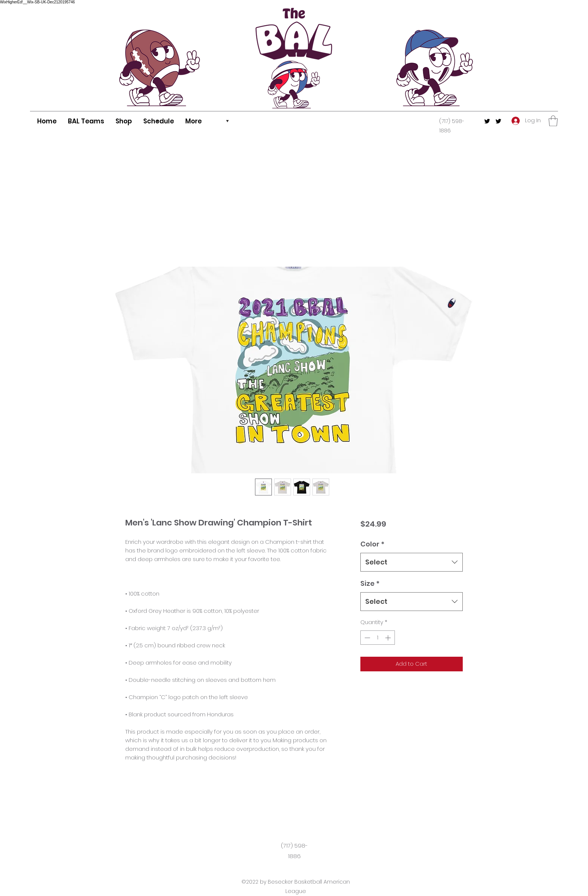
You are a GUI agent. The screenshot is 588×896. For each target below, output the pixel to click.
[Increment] (389, 638)
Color (372, 544)
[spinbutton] (377, 638)
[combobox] (412, 562)
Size (370, 583)
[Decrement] (367, 638)
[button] (553, 121)
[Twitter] (487, 121)
